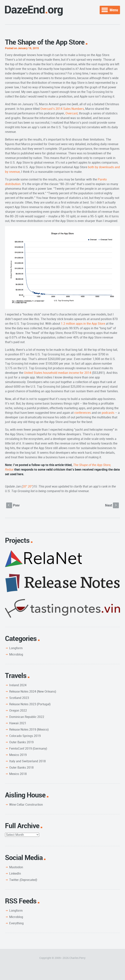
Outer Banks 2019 (21, 742)
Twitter (23, 880)
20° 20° (27, 486)
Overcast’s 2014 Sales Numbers (62, 109)
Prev (13, 505)
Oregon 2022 (18, 710)
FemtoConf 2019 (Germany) (28, 748)
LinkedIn (15, 873)
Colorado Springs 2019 (25, 736)
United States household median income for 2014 (58, 373)
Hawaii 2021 (18, 723)
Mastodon (16, 867)
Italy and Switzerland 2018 (27, 761)
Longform (16, 648)
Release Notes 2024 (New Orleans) (33, 691)
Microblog (16, 654)
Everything (16, 923)
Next (112, 505)
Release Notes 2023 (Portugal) (30, 704)
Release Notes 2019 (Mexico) (29, 729)
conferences (83, 413)
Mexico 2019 (18, 755)
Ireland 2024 (18, 685)
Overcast (72, 113)
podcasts (108, 413)
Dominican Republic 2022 (27, 717)
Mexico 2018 (18, 774)
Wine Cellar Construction (26, 805)
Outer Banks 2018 (21, 767)
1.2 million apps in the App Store (83, 324)
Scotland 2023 (19, 698)
